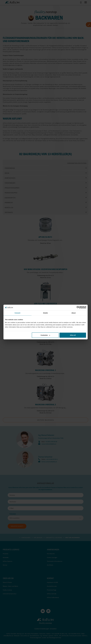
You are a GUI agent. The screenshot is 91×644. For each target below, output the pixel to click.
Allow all (73, 335)
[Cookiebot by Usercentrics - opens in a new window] (78, 307)
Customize (45, 335)
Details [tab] (46, 313)
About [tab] (74, 313)
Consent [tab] (17, 313)
